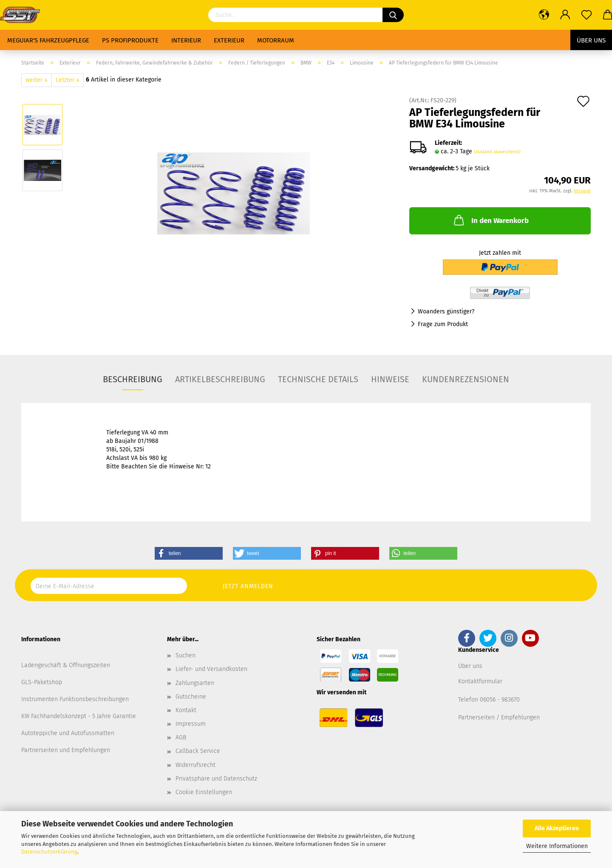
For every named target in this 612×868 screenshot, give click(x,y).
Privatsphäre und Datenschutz (216, 779)
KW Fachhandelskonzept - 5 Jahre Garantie (79, 716)
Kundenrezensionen (466, 379)
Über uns (591, 40)
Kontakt (186, 710)
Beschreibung (133, 379)
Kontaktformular (480, 681)
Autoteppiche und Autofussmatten (68, 733)
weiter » (37, 80)
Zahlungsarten (195, 683)
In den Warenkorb (490, 220)
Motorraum (276, 40)
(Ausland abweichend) (497, 152)
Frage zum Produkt (443, 324)
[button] (189, 553)
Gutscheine (191, 697)
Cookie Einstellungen (204, 792)
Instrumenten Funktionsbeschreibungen (75, 699)
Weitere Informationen (557, 846)
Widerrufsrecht (195, 765)
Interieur (186, 40)
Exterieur (229, 40)
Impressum (191, 724)
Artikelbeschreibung (220, 379)
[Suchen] (393, 15)
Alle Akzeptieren (557, 828)
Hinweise (390, 379)
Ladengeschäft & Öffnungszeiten (66, 665)
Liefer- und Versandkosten (211, 669)
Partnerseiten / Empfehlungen (499, 717)
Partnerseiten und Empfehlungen (66, 750)
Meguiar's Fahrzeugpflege (48, 40)
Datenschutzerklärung (49, 852)
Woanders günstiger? (446, 311)
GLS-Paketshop (42, 682)
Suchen (186, 655)
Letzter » (68, 80)
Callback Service (198, 751)
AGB (181, 737)
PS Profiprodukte (130, 40)
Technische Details (318, 379)
